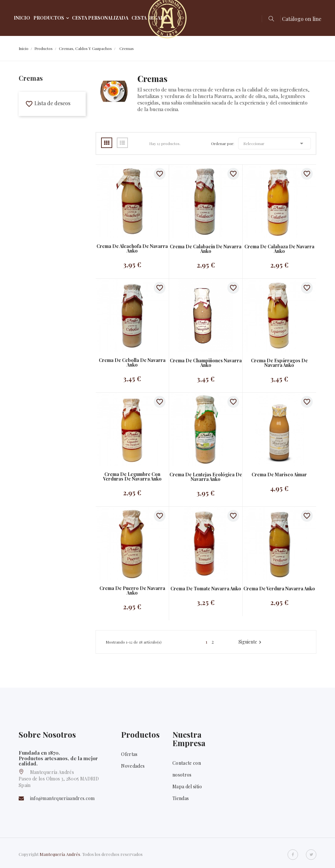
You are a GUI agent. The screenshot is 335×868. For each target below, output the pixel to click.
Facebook (293, 855)
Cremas (31, 78)
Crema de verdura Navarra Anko (279, 589)
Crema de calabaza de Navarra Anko (279, 249)
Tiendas (181, 798)
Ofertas (129, 754)
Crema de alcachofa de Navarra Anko (132, 249)
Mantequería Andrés (60, 854)
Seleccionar (274, 143)
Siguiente (251, 642)
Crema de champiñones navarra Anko (206, 363)
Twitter (311, 855)
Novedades (133, 766)
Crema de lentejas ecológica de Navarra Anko (206, 477)
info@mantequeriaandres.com (62, 798)
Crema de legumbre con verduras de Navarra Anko (132, 477)
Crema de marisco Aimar (279, 475)
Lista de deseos (48, 103)
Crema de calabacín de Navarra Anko (206, 249)
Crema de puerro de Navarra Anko (132, 591)
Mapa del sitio (187, 786)
